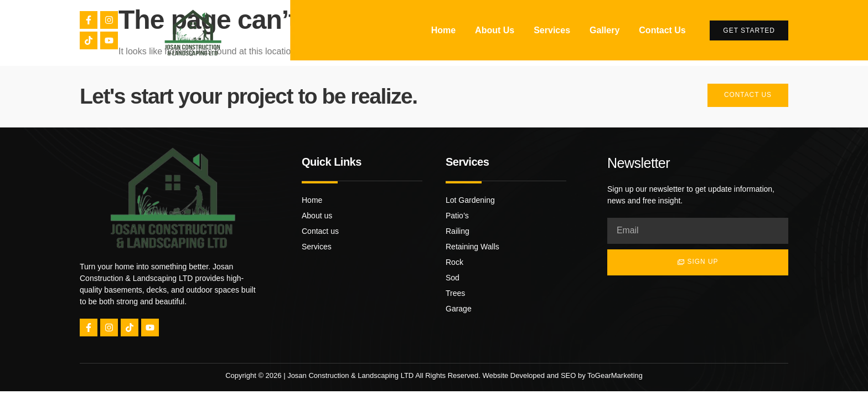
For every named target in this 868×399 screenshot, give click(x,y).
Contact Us (662, 30)
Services (552, 30)
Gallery (604, 30)
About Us (495, 30)
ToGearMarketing (615, 375)
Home (443, 30)
